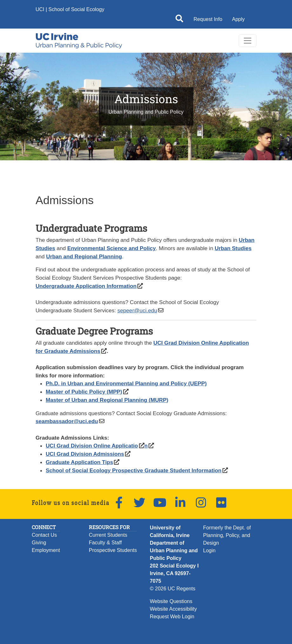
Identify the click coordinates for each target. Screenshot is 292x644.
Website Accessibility (173, 609)
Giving (39, 543)
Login (209, 551)
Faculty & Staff (105, 543)
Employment (46, 550)
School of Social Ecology (76, 9)
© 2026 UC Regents (173, 589)
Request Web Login (172, 617)
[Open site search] (179, 20)
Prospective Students (113, 550)
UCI (40, 9)
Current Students (108, 535)
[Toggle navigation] (248, 41)
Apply (238, 19)
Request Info (208, 19)
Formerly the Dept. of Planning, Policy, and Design (227, 535)
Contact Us (44, 535)
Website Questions (171, 601)
